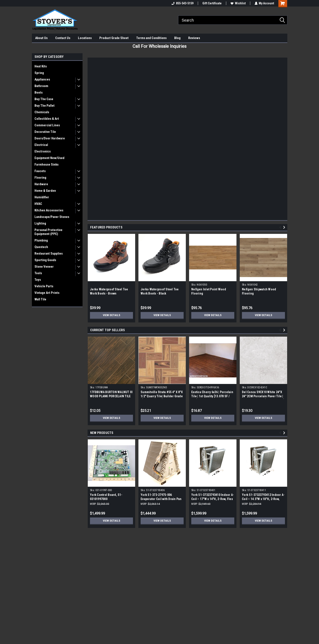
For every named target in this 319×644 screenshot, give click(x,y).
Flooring (40, 178)
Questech (41, 247)
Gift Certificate (212, 3)
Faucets (40, 171)
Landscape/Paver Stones (52, 217)
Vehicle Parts (44, 286)
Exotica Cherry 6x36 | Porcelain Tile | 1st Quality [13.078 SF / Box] (212, 396)
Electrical (41, 145)
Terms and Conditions (151, 38)
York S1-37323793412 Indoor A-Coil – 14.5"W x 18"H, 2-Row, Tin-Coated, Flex (263, 499)
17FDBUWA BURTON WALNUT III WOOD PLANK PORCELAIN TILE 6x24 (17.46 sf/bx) (111, 396)
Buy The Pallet (45, 106)
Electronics (43, 151)
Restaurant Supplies (49, 253)
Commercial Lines (47, 125)
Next (285, 227)
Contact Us (63, 38)
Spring (39, 73)
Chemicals (42, 112)
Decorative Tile (45, 132)
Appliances (42, 79)
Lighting (40, 223)
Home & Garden (45, 191)
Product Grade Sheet (114, 38)
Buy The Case (44, 99)
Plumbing (41, 240)
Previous (281, 227)
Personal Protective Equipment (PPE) (48, 232)
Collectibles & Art (47, 119)
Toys (38, 280)
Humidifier (42, 197)
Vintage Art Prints (47, 293)
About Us (41, 38)
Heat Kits (41, 66)
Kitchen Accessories (49, 210)
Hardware (41, 184)
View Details (112, 315)
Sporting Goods (45, 260)
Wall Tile (40, 299)
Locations (85, 38)
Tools (38, 273)
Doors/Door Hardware (50, 138)
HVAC (38, 204)
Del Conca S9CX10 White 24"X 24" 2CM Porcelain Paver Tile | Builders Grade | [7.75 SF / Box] (263, 396)
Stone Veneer (44, 267)
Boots (39, 92)
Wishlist (238, 3)
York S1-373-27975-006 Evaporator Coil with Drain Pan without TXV (161, 499)
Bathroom (41, 86)
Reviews (194, 38)
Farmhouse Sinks (47, 164)
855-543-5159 (182, 3)
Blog (177, 38)
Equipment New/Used (49, 158)
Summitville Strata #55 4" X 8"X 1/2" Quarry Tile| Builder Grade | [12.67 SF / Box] (162, 396)
